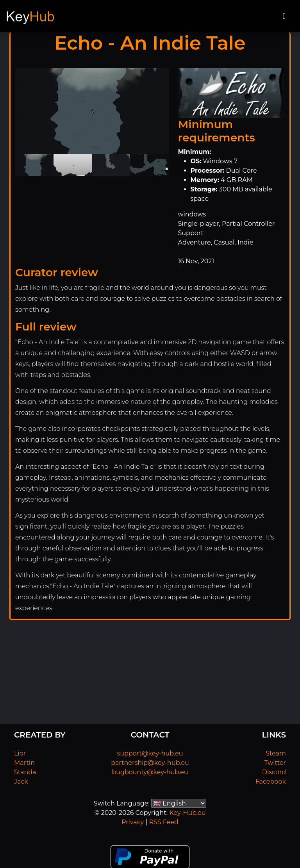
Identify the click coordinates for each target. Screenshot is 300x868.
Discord (274, 772)
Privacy (133, 822)
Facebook (271, 781)
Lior (20, 753)
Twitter (275, 763)
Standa (25, 772)
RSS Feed (163, 822)
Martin (24, 763)
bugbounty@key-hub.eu (150, 772)
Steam (276, 753)
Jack (21, 781)
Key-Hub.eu (187, 813)
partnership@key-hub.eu (150, 763)
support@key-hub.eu (150, 753)
